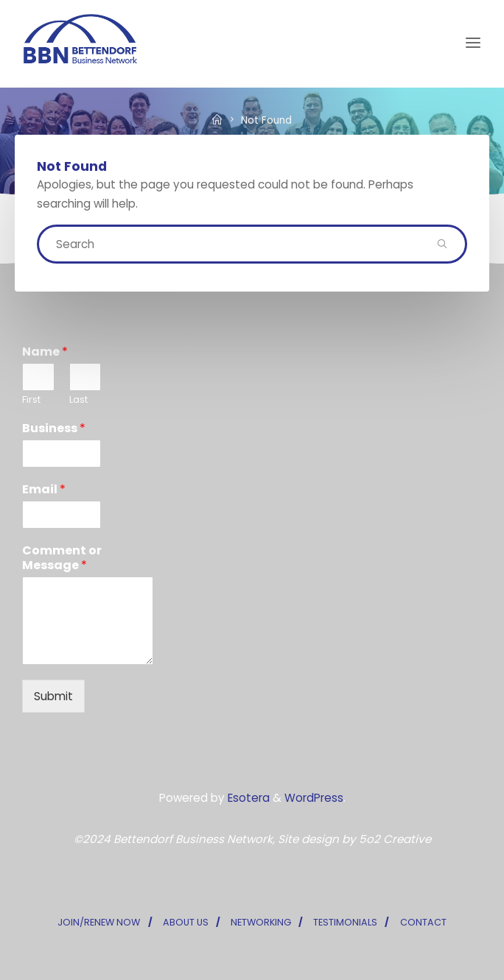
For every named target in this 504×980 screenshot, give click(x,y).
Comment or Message (62, 559)
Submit (53, 696)
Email (44, 490)
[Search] (442, 244)
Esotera (247, 798)
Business (54, 429)
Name (45, 352)
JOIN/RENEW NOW (99, 922)
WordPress (314, 798)
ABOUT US (186, 922)
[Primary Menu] (473, 43)
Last (78, 400)
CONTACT (423, 922)
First (31, 400)
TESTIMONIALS (345, 922)
